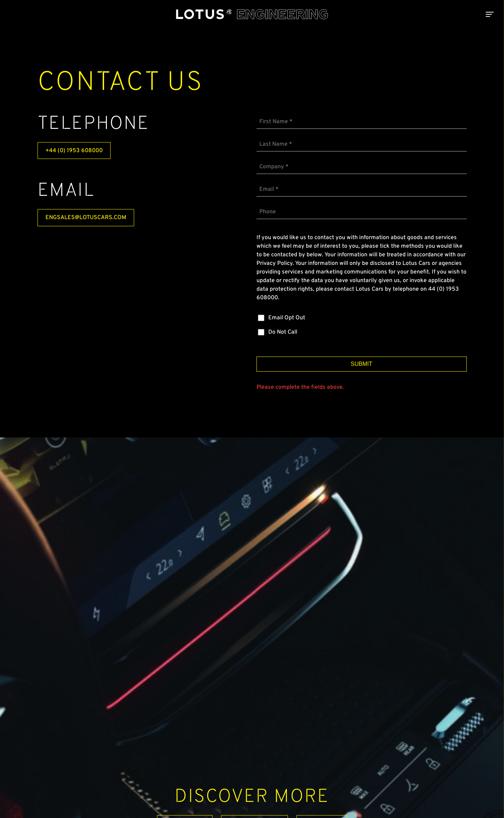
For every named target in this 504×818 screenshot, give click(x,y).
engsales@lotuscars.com (86, 218)
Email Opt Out (287, 318)
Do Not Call (283, 332)
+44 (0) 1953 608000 (74, 151)
